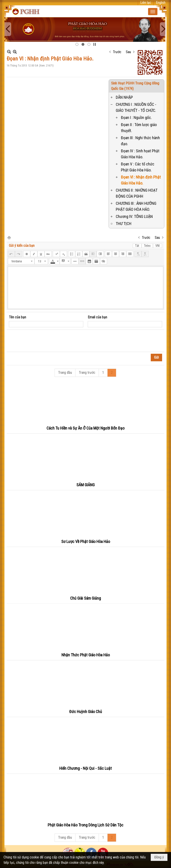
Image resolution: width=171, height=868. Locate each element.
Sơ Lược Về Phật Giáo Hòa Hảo (86, 541)
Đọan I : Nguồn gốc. (136, 118)
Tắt (137, 246)
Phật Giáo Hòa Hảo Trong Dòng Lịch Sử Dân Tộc (85, 825)
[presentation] (43, 341)
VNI (158, 246)
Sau (128, 52)
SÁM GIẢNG (85, 485)
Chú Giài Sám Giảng (85, 598)
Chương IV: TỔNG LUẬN (134, 216)
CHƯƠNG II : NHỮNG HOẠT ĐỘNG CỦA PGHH (137, 193)
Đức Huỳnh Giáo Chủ (86, 712)
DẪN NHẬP (124, 97)
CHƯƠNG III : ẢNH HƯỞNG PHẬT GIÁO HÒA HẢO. (136, 206)
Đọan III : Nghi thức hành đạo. (140, 141)
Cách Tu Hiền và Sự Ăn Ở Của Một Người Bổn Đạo (85, 428)
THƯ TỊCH (124, 224)
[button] (153, 12)
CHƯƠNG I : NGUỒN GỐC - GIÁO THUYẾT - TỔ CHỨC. (136, 107)
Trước (117, 52)
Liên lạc (146, 3)
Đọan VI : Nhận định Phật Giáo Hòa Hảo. (141, 180)
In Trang (9, 237)
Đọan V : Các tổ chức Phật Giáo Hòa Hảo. (138, 167)
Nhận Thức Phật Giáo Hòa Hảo (86, 655)
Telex (147, 246)
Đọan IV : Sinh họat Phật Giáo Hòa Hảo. (140, 154)
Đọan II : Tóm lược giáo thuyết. (139, 128)
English (161, 3)
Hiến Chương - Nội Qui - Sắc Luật (85, 768)
